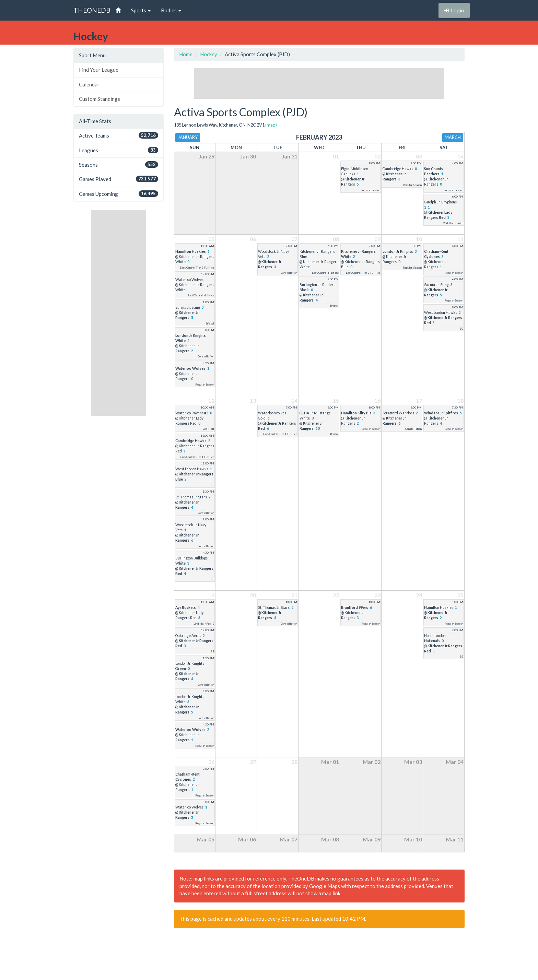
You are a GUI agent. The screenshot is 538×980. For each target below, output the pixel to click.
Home (186, 54)
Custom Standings (100, 99)
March (453, 137)
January (188, 137)
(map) (271, 125)
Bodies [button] (171, 10)
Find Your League (99, 70)
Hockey (209, 54)
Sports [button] (141, 10)
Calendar (89, 84)
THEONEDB (92, 10)
